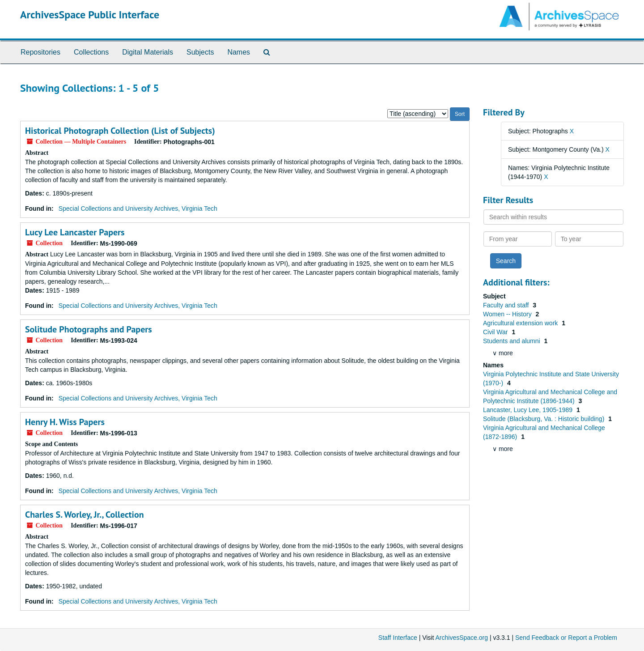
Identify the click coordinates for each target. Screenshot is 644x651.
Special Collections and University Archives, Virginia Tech (138, 208)
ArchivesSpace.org (462, 638)
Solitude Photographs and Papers (89, 329)
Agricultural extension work (521, 323)
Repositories (40, 52)
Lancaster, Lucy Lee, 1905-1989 (529, 410)
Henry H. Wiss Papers (65, 422)
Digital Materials (148, 52)
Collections (91, 52)
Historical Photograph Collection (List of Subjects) (120, 131)
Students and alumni (513, 341)
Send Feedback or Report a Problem (566, 638)
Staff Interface (398, 638)
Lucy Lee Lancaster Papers (75, 232)
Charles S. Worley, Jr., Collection (85, 515)
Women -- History (508, 314)
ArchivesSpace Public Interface (90, 15)
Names (239, 52)
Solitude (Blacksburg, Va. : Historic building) (544, 419)
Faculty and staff (507, 305)
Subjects (200, 52)
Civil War (496, 332)
